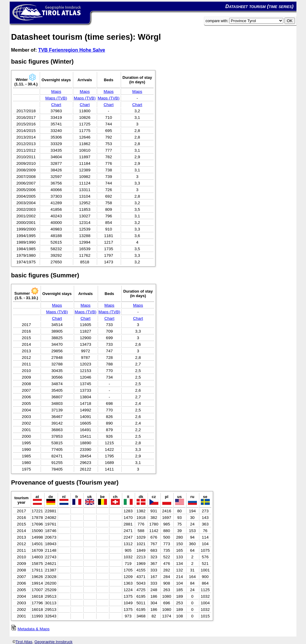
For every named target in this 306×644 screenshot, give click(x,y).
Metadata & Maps (34, 629)
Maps (56, 92)
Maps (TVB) (56, 98)
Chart (56, 105)
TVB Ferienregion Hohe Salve (72, 50)
